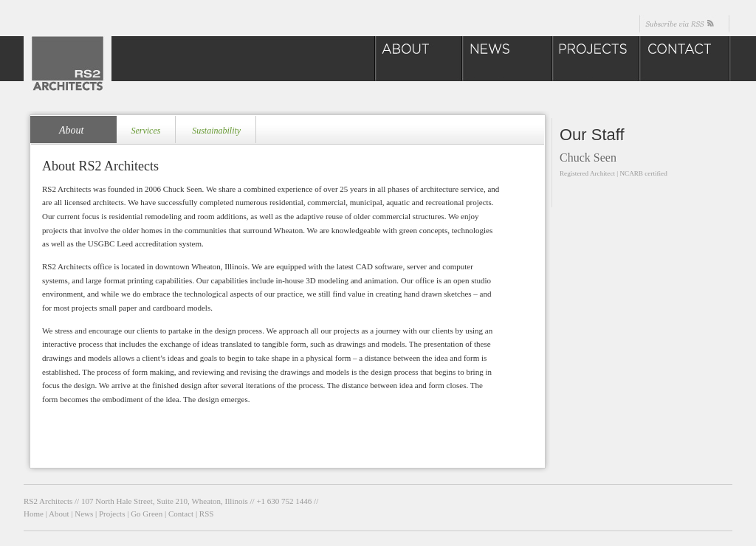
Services (145, 131)
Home (34, 514)
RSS (207, 514)
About (71, 130)
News (84, 514)
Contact (181, 514)
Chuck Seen (588, 158)
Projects (112, 514)
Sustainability (216, 131)
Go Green (147, 514)
